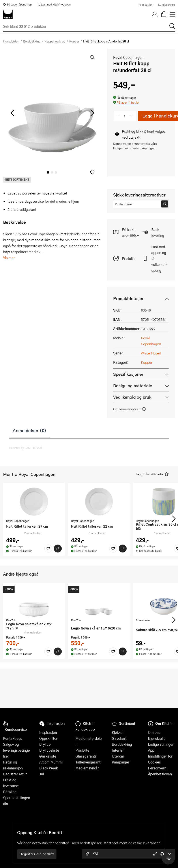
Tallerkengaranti (88, 762)
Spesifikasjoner (128, 374)
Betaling (10, 792)
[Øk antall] (132, 116)
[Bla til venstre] (12, 113)
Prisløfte (129, 258)
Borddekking (32, 41)
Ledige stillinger (161, 744)
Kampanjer (121, 762)
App (151, 750)
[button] (92, 172)
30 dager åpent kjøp (17, 4)
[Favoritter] (48, 549)
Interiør (118, 750)
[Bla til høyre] (92, 113)
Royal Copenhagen (128, 57)
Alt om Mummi (51, 762)
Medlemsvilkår (87, 768)
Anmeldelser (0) (30, 430)
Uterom (118, 756)
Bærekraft (156, 738)
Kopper (74, 41)
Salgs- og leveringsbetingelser (16, 750)
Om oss (154, 732)
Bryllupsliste (49, 750)
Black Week (49, 768)
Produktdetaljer (128, 298)
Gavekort (119, 738)
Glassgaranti (86, 756)
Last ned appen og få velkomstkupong (159, 258)
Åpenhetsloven (160, 774)
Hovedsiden (11, 41)
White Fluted (151, 353)
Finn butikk (145, 5)
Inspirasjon (48, 732)
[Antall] (125, 116)
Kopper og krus (55, 41)
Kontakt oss (13, 738)
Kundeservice (167, 5)
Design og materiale (133, 386)
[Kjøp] (58, 549)
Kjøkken (118, 732)
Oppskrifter (48, 738)
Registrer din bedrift (37, 854)
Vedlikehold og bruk (132, 397)
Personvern (157, 768)
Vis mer (9, 258)
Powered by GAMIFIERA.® (26, 448)
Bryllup (45, 744)
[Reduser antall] (117, 116)
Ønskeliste (48, 756)
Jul (42, 774)
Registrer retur (15, 774)
